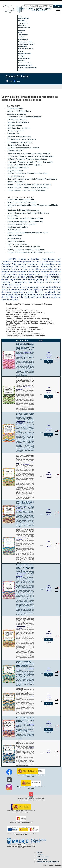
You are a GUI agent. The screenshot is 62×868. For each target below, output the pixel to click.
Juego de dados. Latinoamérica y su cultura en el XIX (29, 153)
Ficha (18, 81)
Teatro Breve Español (16, 241)
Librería (21, 51)
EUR (41, 340)
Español (22, 9)
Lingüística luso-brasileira (18, 227)
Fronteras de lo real (15, 151)
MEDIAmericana (14, 230)
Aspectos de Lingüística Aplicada (21, 199)
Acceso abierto (23, 35)
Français (48, 9)
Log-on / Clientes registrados (27, 68)
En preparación (23, 23)
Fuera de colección (15, 108)
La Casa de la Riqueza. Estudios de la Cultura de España (30, 156)
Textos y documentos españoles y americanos (26, 250)
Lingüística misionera (16, 170)
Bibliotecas (22, 61)
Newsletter (22, 70)
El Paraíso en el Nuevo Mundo (20, 142)
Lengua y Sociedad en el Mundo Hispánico (25, 165)
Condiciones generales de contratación (48, 862)
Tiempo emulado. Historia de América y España (26, 190)
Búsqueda (21, 30)
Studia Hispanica (14, 238)
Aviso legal (40, 855)
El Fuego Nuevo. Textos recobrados (22, 139)
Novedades (22, 21)
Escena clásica (13, 216)
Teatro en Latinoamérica (17, 244)
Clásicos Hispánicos (16, 131)
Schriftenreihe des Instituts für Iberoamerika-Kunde (28, 233)
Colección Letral (14, 134)
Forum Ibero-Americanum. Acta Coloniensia (25, 221)
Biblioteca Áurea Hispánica (18, 122)
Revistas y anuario (24, 28)
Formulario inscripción (25, 65)
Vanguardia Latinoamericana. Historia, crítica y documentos (31, 252)
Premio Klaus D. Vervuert (26, 44)
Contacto (39, 852)
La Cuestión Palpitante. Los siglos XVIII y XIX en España (30, 162)
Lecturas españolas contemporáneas (22, 224)
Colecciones (22, 25)
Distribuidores (23, 47)
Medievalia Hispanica (16, 176)
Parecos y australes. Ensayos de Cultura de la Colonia (29, 185)
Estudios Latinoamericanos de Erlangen (23, 148)
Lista (10, 81)
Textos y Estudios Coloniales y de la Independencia (28, 187)
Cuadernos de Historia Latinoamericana (23, 210)
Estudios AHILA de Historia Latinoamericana (25, 219)
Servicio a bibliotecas (25, 63)
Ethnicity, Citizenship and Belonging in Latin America (28, 213)
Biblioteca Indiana (15, 125)
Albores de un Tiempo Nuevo (19, 111)
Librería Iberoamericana (26, 49)
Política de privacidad (43, 857)
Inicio (20, 16)
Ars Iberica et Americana (17, 120)
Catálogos (21, 37)
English (31, 9)
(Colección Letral (27, 352)
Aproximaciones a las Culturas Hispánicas (24, 117)
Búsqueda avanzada (25, 54)
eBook (20, 32)
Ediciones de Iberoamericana (19, 137)
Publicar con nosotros (25, 42)
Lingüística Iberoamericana (18, 168)
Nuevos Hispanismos (16, 182)
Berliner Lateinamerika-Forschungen (22, 202)
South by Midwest (15, 235)
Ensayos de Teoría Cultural (18, 145)
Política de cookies (42, 859)
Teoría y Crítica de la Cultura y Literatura (24, 247)
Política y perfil (23, 39)
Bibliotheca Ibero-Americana (19, 128)
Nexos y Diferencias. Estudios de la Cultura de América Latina (32, 179)
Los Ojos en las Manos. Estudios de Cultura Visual (28, 173)
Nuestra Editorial (24, 18)
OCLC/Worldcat (26, 464)
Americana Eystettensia (17, 114)
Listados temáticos (24, 58)
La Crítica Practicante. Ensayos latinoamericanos (27, 159)
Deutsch (39, 9)
